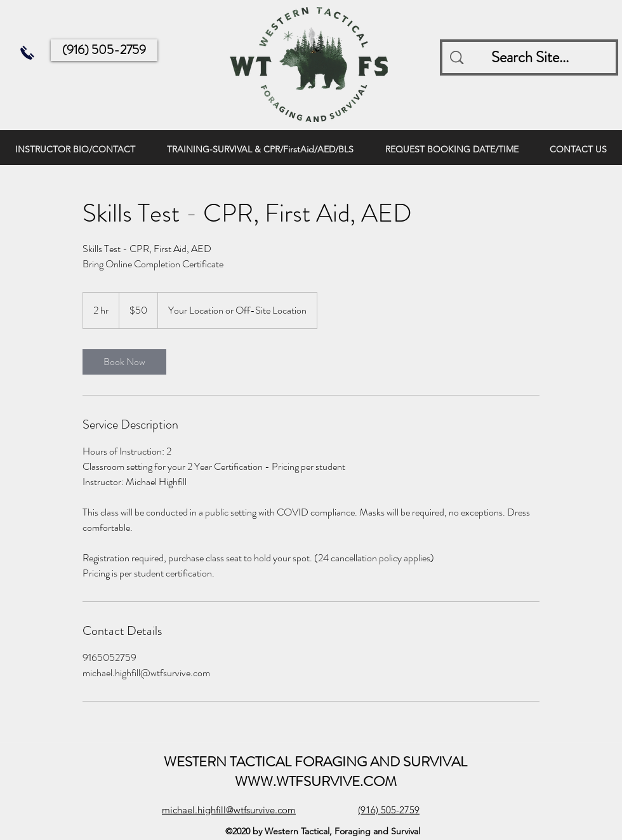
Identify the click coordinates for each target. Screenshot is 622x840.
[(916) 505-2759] (104, 50)
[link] (124, 362)
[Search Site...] (530, 58)
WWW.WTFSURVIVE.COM (316, 781)
